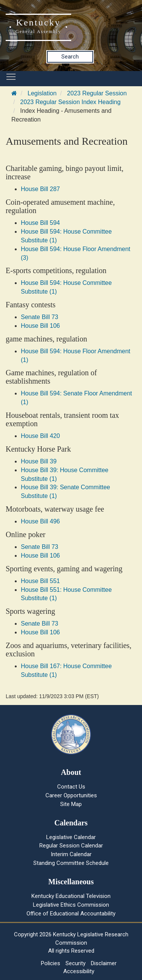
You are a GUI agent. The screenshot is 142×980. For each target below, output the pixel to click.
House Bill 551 (40, 581)
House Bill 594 (40, 223)
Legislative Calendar (71, 837)
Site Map (71, 804)
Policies (51, 963)
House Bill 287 (40, 189)
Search (70, 57)
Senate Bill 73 (40, 317)
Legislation (42, 93)
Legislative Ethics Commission (71, 905)
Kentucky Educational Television (71, 896)
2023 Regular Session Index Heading (70, 102)
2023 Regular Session (97, 93)
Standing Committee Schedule (71, 863)
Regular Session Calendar (71, 846)
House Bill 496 (40, 521)
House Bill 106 (40, 326)
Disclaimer (104, 963)
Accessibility (79, 971)
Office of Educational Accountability (71, 914)
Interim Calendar (71, 854)
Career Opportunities (71, 795)
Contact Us (71, 787)
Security (76, 963)
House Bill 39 (39, 461)
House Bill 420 (40, 436)
